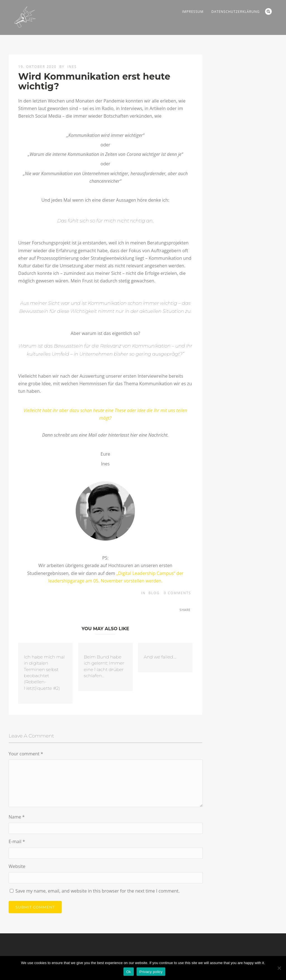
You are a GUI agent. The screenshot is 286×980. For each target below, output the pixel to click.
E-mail (17, 841)
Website (17, 866)
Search (268, 11)
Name (17, 817)
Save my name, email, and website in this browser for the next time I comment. (97, 891)
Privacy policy (151, 972)
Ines (72, 67)
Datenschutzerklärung (236, 12)
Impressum (193, 12)
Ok (129, 972)
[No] (279, 968)
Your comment (26, 754)
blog (154, 593)
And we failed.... (160, 657)
